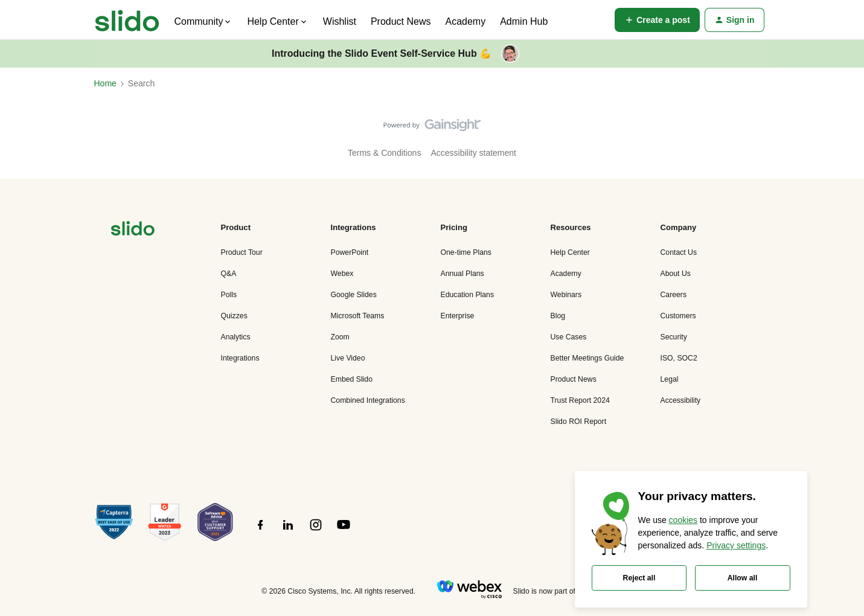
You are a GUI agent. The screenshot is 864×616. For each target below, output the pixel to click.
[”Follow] (260, 531)
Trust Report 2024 (580, 400)
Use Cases (569, 337)
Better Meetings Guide (587, 358)
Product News (401, 21)
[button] (657, 20)
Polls (229, 295)
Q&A (229, 274)
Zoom (340, 337)
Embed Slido (352, 379)
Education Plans (468, 295)
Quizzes (234, 316)
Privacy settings (736, 545)
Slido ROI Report (579, 422)
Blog (558, 316)
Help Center (570, 252)
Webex (342, 274)
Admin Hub (524, 21)
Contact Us (679, 252)
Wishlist (340, 21)
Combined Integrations (368, 400)
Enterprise (458, 316)
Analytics (236, 337)
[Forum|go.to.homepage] (127, 20)
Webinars (566, 295)
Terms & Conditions (384, 153)
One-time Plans (466, 252)
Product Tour (242, 252)
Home (105, 83)
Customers (678, 316)
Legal (670, 379)
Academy (465, 21)
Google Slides (354, 295)
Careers (674, 295)
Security (674, 337)
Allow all (743, 578)
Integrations (240, 358)
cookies (683, 520)
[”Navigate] (133, 230)
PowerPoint (350, 252)
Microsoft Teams (358, 316)
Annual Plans (462, 274)
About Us (676, 274)
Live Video (348, 358)
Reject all (639, 578)
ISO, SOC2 (679, 358)
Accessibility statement (473, 153)
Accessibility (681, 400)
